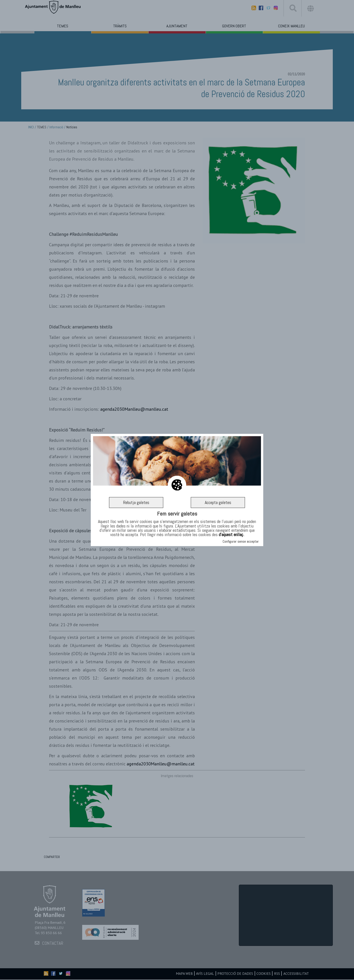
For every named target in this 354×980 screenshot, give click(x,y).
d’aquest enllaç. (231, 535)
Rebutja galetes (136, 503)
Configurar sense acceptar (241, 542)
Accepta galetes (218, 503)
